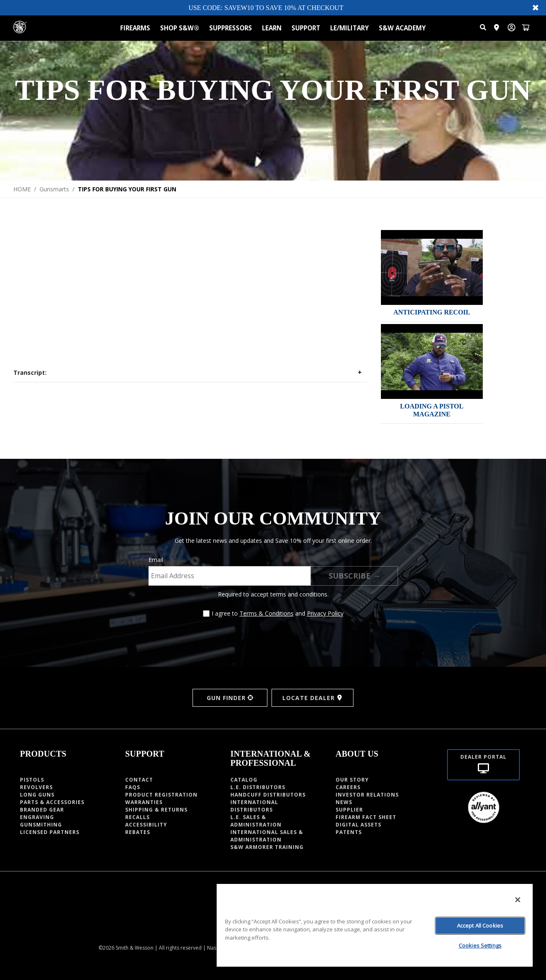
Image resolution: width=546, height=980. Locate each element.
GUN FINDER (230, 698)
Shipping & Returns (156, 810)
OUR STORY (352, 780)
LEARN (272, 28)
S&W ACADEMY (402, 28)
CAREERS (348, 787)
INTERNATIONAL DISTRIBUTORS (254, 806)
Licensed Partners (50, 832)
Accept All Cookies (480, 926)
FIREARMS (135, 28)
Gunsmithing (41, 825)
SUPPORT (306, 28)
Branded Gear (42, 810)
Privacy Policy (325, 613)
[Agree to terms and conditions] (206, 614)
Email (156, 560)
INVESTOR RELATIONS (367, 795)
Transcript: (30, 372)
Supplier (349, 810)
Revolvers (36, 787)
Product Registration (161, 795)
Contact (139, 780)
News (344, 802)
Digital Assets (358, 825)
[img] (432, 267)
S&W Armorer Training (267, 847)
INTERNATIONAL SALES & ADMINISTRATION (267, 836)
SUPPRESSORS (231, 28)
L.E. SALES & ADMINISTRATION (256, 821)
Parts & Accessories (52, 802)
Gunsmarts (54, 189)
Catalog (244, 780)
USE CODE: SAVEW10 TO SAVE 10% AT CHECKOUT (266, 8)
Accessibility (146, 825)
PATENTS (349, 832)
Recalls (137, 817)
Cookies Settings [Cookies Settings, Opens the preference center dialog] (480, 945)
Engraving (37, 817)
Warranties (144, 802)
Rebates (138, 832)
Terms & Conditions (267, 613)
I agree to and (278, 613)
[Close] (518, 900)
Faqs (133, 787)
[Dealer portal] (483, 765)
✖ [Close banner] (536, 7)
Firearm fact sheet (366, 817)
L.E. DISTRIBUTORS (258, 787)
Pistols (32, 780)
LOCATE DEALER (313, 698)
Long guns (37, 795)
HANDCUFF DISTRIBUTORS (268, 795)
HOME (22, 189)
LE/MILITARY (350, 28)
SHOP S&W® (180, 28)
